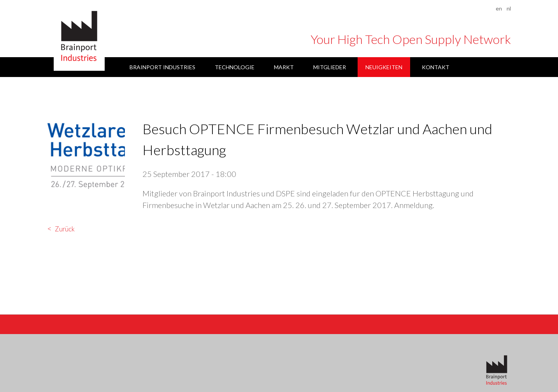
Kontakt (436, 67)
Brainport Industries (162, 67)
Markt (284, 67)
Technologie (235, 67)
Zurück (67, 228)
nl (509, 8)
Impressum (242, 87)
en (499, 8)
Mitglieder (330, 67)
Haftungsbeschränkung (314, 87)
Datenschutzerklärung (170, 87)
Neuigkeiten (384, 67)
